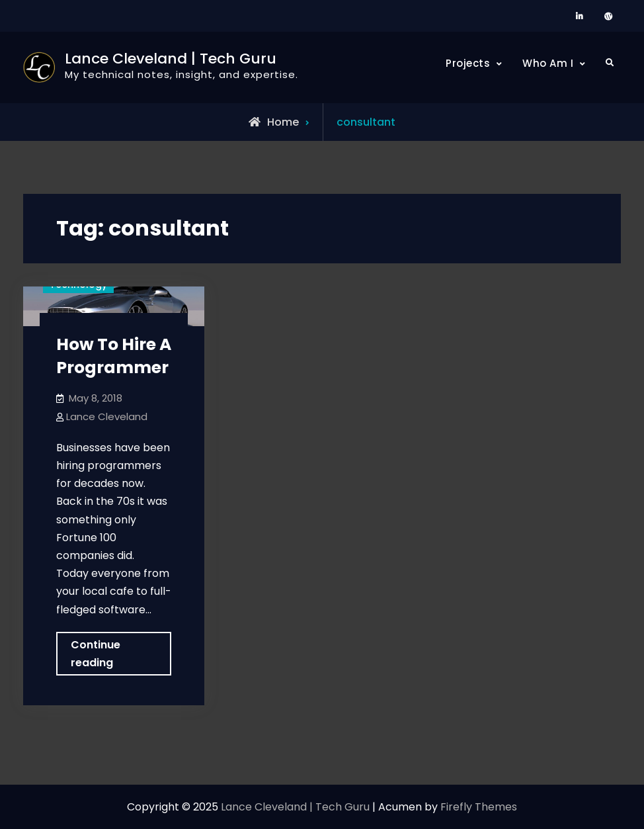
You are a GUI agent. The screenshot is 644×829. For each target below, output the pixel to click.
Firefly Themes (479, 807)
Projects (468, 63)
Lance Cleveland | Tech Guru (171, 59)
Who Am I (548, 63)
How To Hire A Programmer (114, 356)
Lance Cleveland (107, 416)
